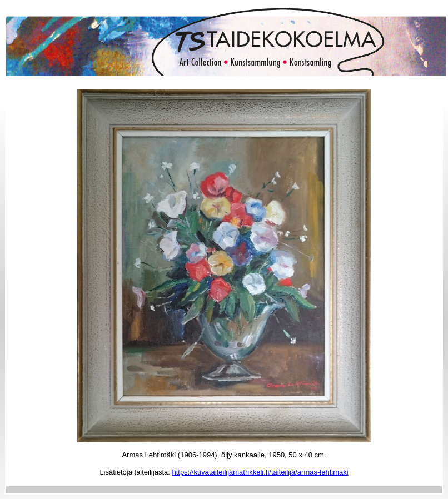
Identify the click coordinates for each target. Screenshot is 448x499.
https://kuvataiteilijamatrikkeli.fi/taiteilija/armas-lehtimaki (260, 472)
